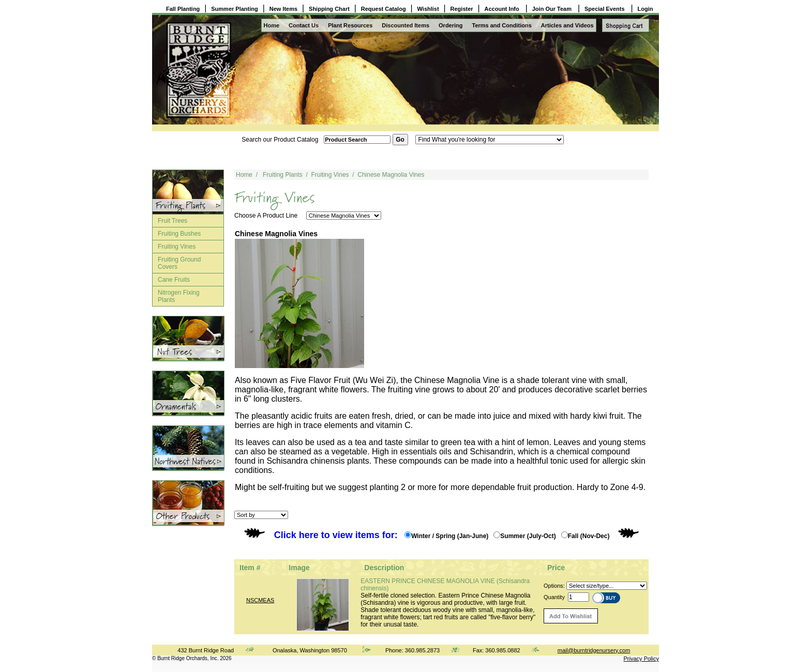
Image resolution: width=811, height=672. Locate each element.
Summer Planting (234, 9)
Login (645, 9)
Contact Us (304, 25)
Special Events (605, 9)
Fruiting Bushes (179, 234)
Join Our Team (553, 9)
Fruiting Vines (177, 247)
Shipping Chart (329, 9)
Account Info (503, 9)
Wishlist (428, 9)
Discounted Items (405, 25)
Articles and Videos (567, 25)
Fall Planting (183, 9)
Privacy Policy (641, 659)
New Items (283, 9)
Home (272, 25)
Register (462, 9)
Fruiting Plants (283, 175)
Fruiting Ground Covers (179, 263)
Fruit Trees (172, 221)
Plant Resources (350, 25)
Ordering (450, 25)
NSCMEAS (260, 600)
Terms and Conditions (502, 25)
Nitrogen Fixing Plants (179, 296)
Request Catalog (384, 9)
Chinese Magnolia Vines (391, 175)
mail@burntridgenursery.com (594, 650)
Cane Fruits (174, 280)
